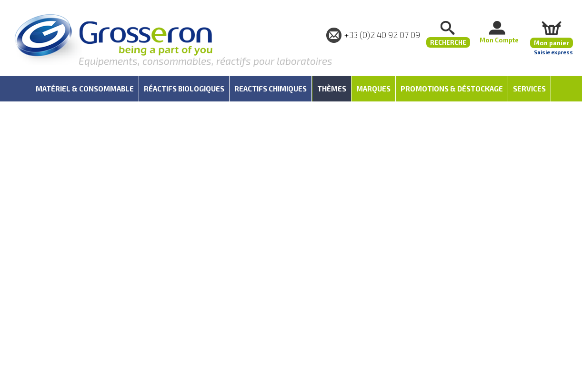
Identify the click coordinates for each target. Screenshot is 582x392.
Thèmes (332, 89)
